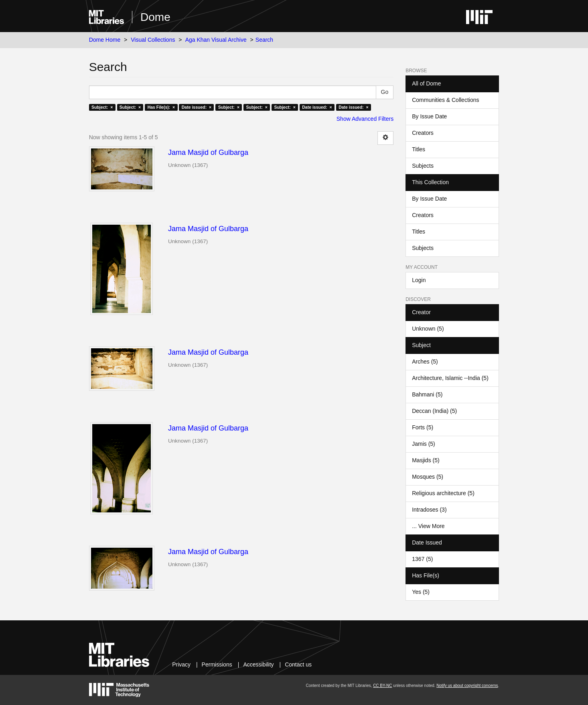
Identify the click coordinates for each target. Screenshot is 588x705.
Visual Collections (153, 40)
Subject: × (102, 107)
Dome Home (105, 40)
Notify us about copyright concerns (467, 686)
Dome (155, 17)
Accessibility (258, 664)
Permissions (217, 664)
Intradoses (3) (429, 510)
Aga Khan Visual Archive (216, 40)
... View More (428, 526)
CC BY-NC (382, 686)
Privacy (181, 664)
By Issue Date (429, 116)
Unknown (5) (428, 329)
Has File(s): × (161, 107)
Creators (423, 133)
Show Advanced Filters (365, 119)
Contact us (298, 664)
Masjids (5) (426, 460)
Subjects (423, 166)
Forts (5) (423, 427)
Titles (419, 149)
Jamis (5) (424, 444)
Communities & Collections (445, 100)
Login (419, 280)
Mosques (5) (428, 477)
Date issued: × (197, 107)
